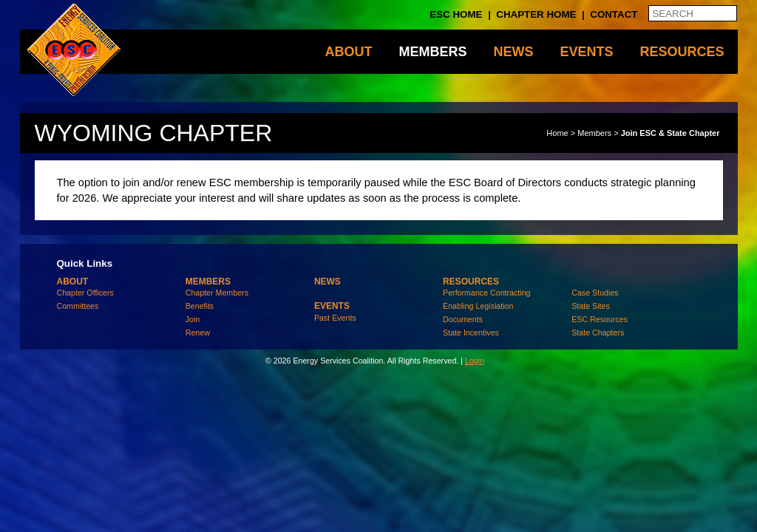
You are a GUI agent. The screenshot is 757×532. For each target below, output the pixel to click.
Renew (198, 332)
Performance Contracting (486, 293)
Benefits (200, 306)
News (513, 52)
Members (432, 52)
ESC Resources (600, 319)
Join (193, 319)
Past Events (335, 318)
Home (557, 133)
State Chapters (598, 332)
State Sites (591, 306)
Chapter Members (217, 293)
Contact (614, 14)
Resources (682, 52)
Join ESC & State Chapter (671, 133)
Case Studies (595, 293)
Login (475, 361)
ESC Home (456, 14)
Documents (463, 319)
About (348, 52)
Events (586, 52)
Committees (78, 306)
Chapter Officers (85, 293)
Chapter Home (536, 14)
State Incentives (471, 332)
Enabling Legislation (478, 306)
